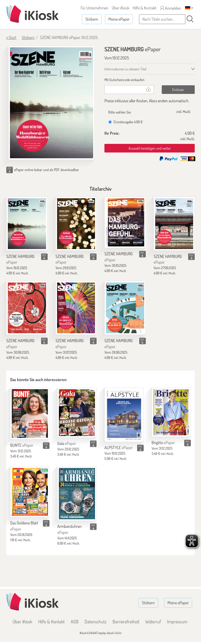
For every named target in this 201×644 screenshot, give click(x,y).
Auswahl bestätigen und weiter (150, 148)
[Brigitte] (171, 412)
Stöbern (92, 19)
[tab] (150, 80)
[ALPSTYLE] (124, 415)
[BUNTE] (30, 414)
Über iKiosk (121, 8)
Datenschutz (96, 622)
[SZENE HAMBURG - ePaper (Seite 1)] (52, 103)
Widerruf (153, 622)
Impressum (177, 622)
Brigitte (163, 443)
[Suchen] (190, 19)
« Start (11, 37)
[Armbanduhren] (77, 493)
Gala (67, 443)
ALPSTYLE (119, 448)
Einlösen (178, 90)
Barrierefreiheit (126, 622)
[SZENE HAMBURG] (27, 224)
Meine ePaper (119, 19)
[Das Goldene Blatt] (30, 492)
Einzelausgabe (125, 122)
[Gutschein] (124, 90)
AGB (75, 622)
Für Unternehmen (94, 8)
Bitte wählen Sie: (120, 112)
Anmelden (171, 8)
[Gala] (77, 413)
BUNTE (22, 445)
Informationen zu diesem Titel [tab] (125, 69)
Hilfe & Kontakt (145, 8)
